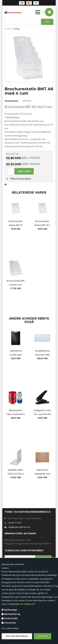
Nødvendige (11, 610)
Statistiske (10, 623)
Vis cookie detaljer (10, 628)
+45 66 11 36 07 (15, 523)
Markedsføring (12, 614)
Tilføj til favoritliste (19, 179)
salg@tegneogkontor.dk (19, 527)
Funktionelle (11, 618)
